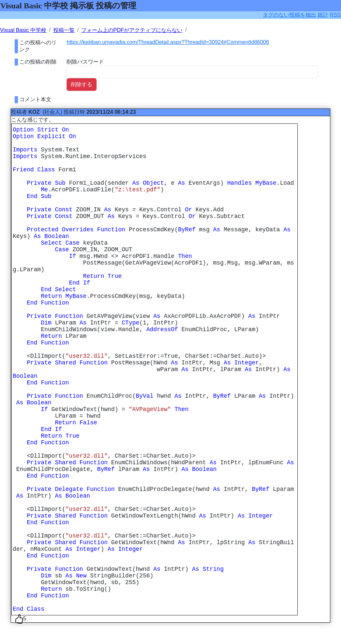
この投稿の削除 (38, 62)
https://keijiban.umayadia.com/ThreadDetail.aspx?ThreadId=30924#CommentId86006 (168, 42)
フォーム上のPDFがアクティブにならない (132, 30)
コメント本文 (35, 99)
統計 (323, 15)
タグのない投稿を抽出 (289, 15)
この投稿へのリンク (38, 46)
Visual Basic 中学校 (23, 30)
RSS (335, 15)
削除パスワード (85, 62)
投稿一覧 (64, 30)
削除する (82, 84)
